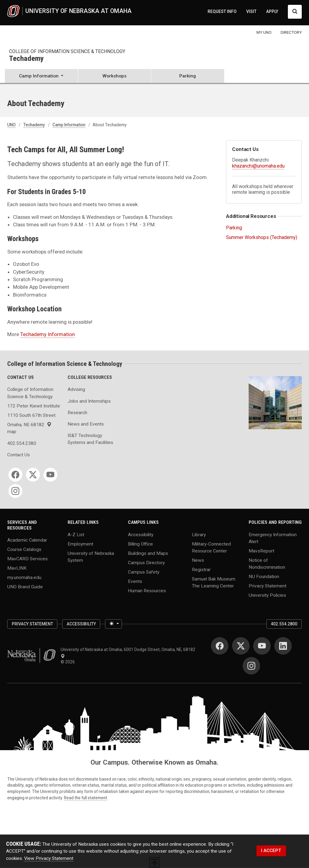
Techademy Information (48, 334)
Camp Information (69, 125)
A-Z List (76, 534)
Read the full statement (86, 798)
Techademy (26, 59)
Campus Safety (144, 572)
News (198, 560)
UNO (11, 125)
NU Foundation (264, 577)
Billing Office (140, 544)
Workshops (114, 76)
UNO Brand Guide (25, 587)
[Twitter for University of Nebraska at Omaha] (241, 646)
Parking (188, 76)
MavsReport (261, 551)
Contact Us (19, 455)
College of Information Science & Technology (67, 51)
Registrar (201, 570)
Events (135, 581)
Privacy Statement (268, 586)
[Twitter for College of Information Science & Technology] (33, 475)
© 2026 (69, 662)
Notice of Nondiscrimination (267, 564)
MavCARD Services (27, 559)
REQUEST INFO (222, 11)
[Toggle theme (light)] (113, 624)
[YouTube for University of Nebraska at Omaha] (262, 646)
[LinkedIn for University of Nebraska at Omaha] (283, 646)
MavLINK (17, 568)
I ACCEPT (271, 851)
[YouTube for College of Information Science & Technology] (50, 475)
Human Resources (147, 590)
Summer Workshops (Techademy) (262, 237)
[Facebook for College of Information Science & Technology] (15, 475)
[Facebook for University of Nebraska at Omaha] (220, 646)
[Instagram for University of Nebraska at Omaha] (251, 666)
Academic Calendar (27, 540)
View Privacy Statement (49, 858)
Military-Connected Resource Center (211, 547)
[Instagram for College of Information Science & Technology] (15, 491)
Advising (76, 389)
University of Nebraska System (91, 557)
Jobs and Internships (89, 401)
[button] (41, 77)
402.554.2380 (22, 443)
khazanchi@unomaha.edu (258, 166)
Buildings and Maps (148, 553)
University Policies (267, 595)
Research (77, 413)
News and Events (86, 424)
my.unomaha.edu (24, 577)
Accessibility (141, 534)
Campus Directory (146, 562)
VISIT (251, 11)
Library (199, 534)
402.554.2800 (284, 624)
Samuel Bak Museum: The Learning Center (214, 582)
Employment (80, 544)
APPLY (272, 11)
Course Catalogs (24, 549)
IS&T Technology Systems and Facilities (90, 439)
